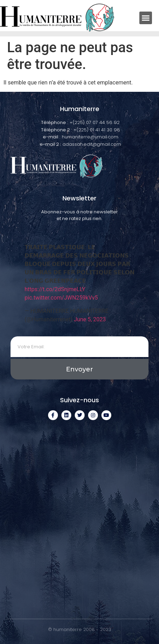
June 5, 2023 (90, 319)
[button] (146, 18)
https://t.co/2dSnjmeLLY (55, 289)
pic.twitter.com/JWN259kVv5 (61, 298)
